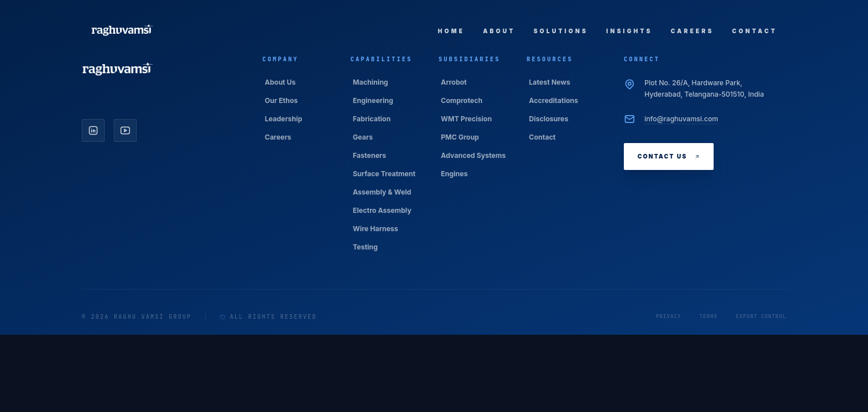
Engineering (373, 100)
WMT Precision (466, 119)
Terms (708, 316)
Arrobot (454, 82)
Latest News (550, 82)
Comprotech (462, 100)
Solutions (561, 31)
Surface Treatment (384, 174)
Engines (454, 174)
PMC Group (460, 137)
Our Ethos (281, 100)
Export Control (761, 316)
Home (451, 31)
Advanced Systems (473, 155)
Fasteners (369, 155)
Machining (371, 82)
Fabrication (372, 119)
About (499, 31)
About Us (280, 82)
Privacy (668, 316)
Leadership (284, 119)
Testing (365, 247)
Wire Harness (375, 229)
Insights (629, 31)
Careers (692, 31)
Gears (363, 137)
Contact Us (669, 156)
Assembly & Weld (382, 192)
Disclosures (549, 119)
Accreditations (554, 100)
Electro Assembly (382, 210)
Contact (754, 31)
